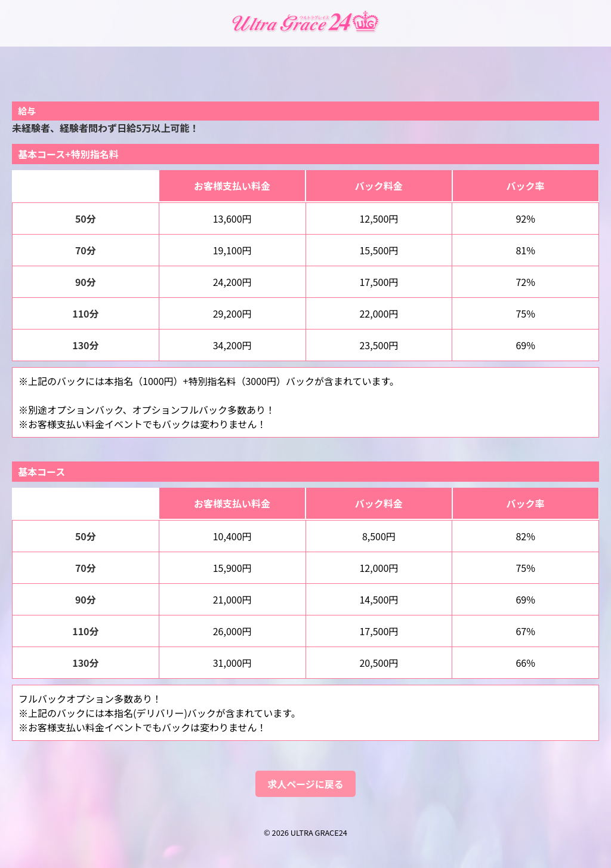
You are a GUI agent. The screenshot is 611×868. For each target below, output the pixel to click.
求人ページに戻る (305, 784)
